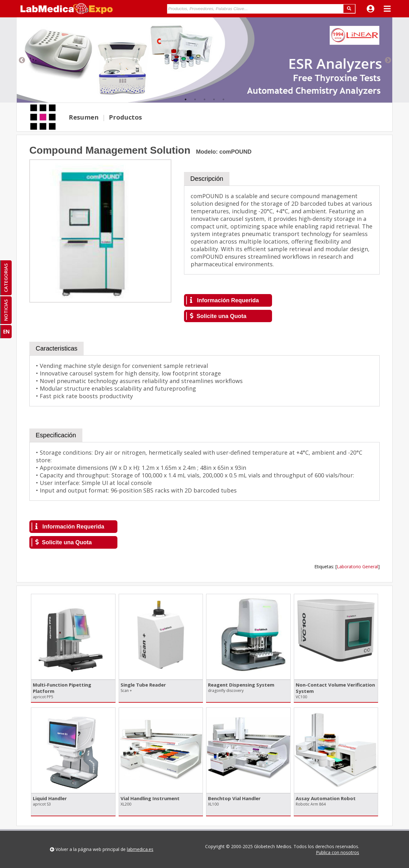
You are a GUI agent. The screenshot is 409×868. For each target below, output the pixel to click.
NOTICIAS (6, 310)
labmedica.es (140, 849)
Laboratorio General (357, 567)
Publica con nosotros (338, 852)
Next (388, 60)
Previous (21, 60)
